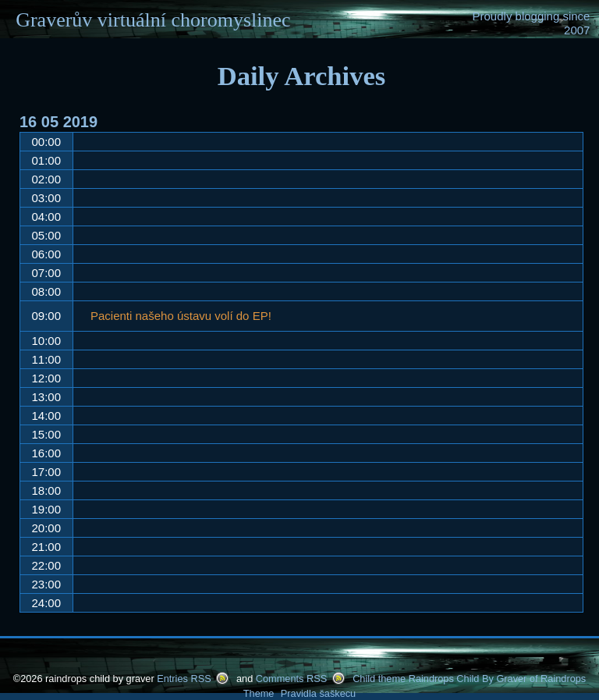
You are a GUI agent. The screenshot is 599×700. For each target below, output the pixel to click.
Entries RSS (184, 679)
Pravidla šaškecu (318, 693)
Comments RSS (291, 679)
